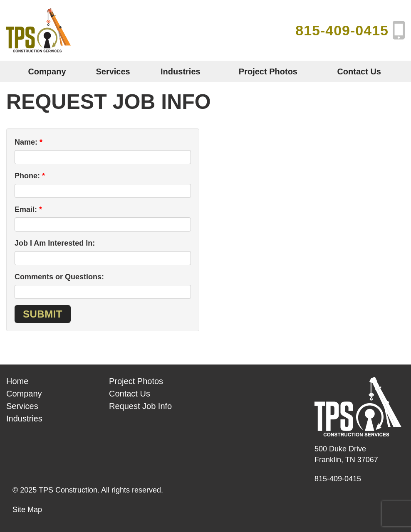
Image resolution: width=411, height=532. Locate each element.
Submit (43, 314)
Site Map (27, 510)
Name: (26, 142)
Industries (181, 71)
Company (47, 71)
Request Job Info (140, 406)
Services (113, 71)
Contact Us (359, 71)
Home (17, 381)
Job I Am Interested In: (55, 243)
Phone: (27, 176)
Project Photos (268, 71)
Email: (26, 209)
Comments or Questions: (59, 277)
